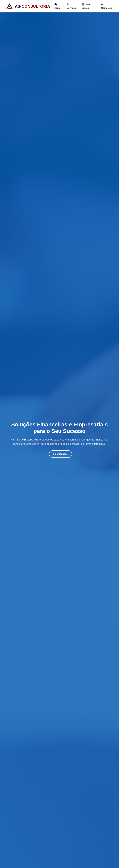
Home (57, 6)
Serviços (71, 6)
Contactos (107, 6)
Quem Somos (86, 6)
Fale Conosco (61, 454)
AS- (28, 6)
